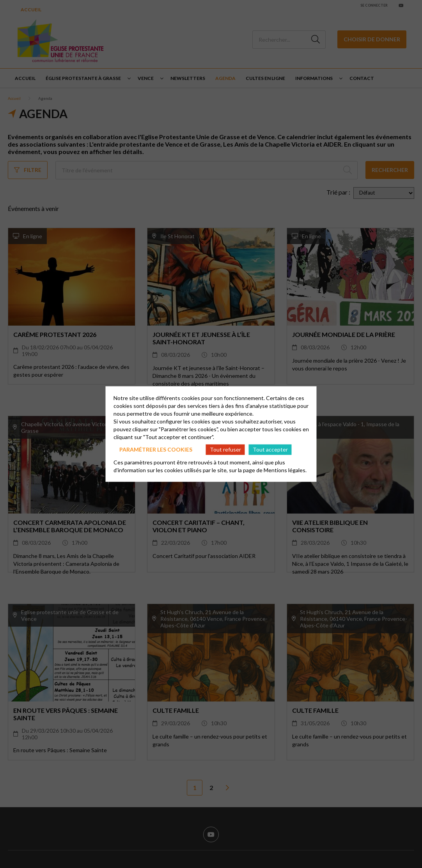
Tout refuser (225, 449)
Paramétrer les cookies (156, 449)
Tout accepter (270, 449)
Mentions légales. (285, 470)
